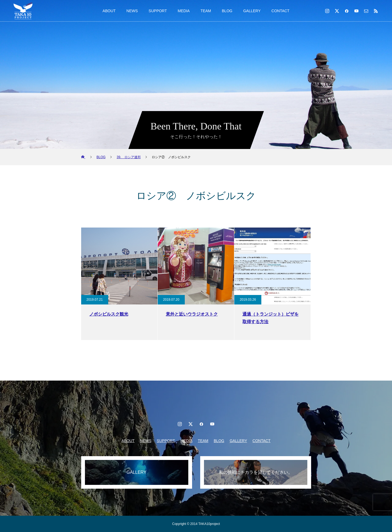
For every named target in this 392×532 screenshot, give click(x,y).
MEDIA (184, 11)
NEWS (132, 11)
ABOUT (109, 11)
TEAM (206, 11)
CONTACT (280, 11)
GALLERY (252, 11)
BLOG (227, 11)
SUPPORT (158, 11)
